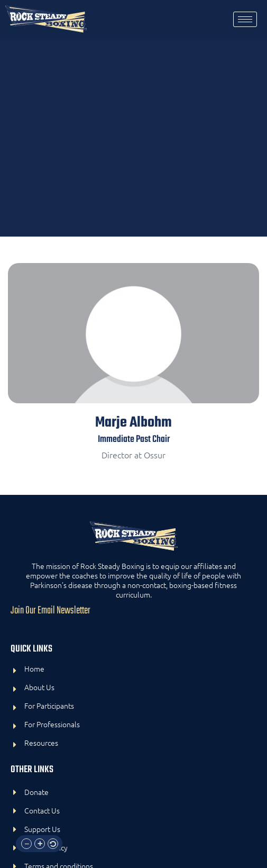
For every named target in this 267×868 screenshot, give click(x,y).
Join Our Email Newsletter (50, 611)
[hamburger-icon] (245, 19)
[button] (26, 844)
